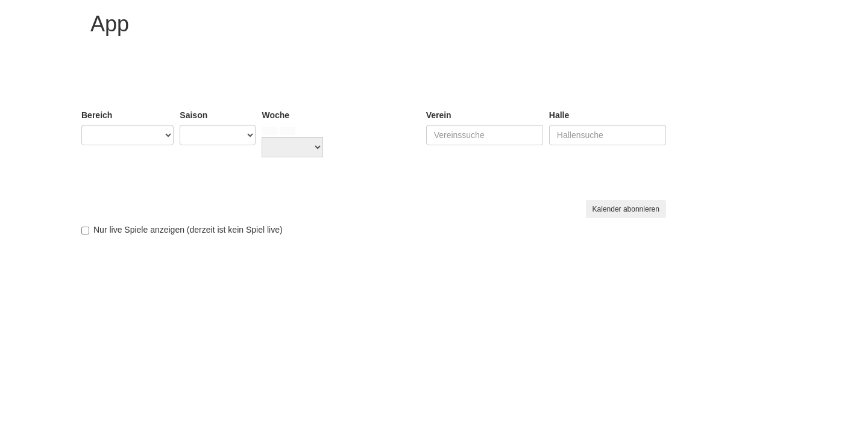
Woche (275, 115)
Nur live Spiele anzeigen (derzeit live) (182, 230)
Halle (559, 115)
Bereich (97, 115)
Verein (439, 115)
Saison (193, 115)
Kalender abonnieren (626, 209)
